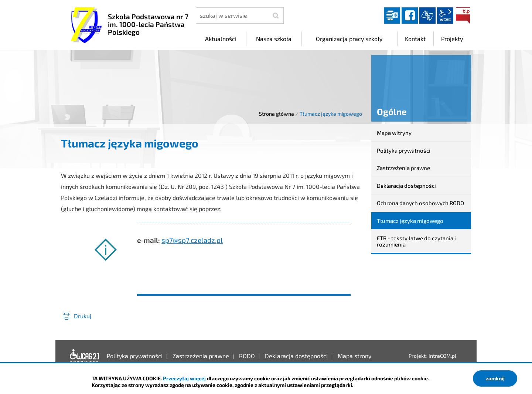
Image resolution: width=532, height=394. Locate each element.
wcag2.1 (445, 16)
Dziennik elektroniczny (392, 16)
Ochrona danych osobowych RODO (420, 203)
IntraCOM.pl (442, 356)
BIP (463, 16)
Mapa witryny (394, 133)
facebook (410, 16)
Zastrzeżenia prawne (403, 168)
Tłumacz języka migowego (410, 221)
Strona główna (277, 114)
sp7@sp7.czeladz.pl (192, 240)
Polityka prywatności (404, 150)
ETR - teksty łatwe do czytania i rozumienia (416, 241)
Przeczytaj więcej (184, 378)
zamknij (495, 378)
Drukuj (83, 316)
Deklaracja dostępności (406, 186)
